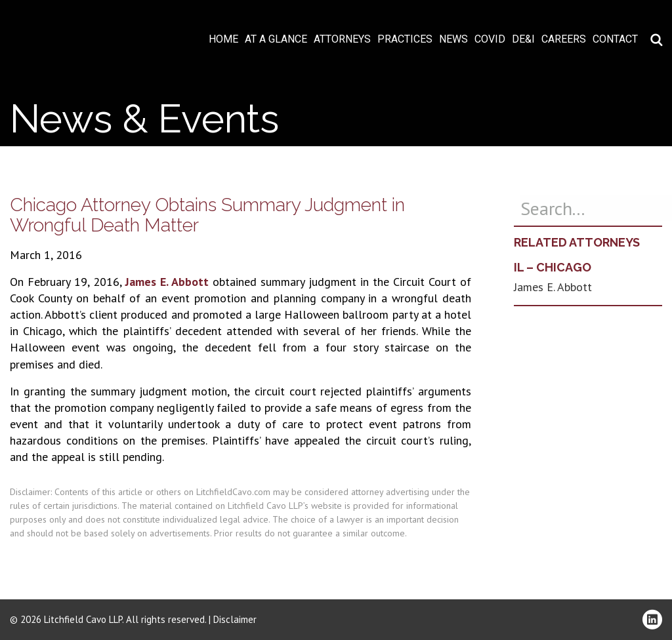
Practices (405, 39)
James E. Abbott (167, 282)
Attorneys (342, 39)
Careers (564, 39)
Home (223, 39)
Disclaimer (235, 619)
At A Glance (276, 39)
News (453, 39)
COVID (490, 39)
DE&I (523, 39)
